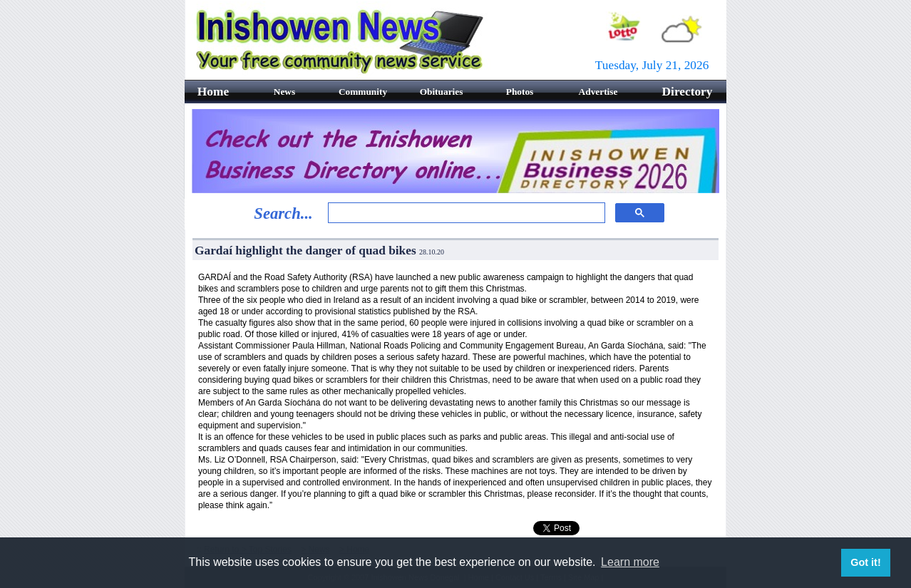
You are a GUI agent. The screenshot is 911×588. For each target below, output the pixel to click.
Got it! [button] (865, 562)
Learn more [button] (630, 562)
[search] (465, 213)
